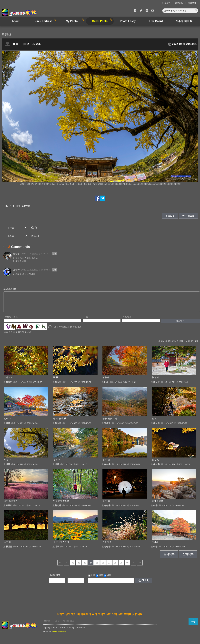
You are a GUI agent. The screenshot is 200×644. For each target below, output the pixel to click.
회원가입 (179, 3)
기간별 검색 (55, 578)
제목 (100, 579)
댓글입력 (180, 324)
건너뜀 (60, 566)
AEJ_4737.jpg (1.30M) (17, 206)
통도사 (35, 236)
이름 (86, 320)
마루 (16, 44)
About (16, 21)
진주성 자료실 (184, 21)
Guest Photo (100, 21)
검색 (141, 584)
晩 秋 (34, 228)
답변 (55, 254)
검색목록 (170, 216)
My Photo (72, 21)
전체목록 (190, 216)
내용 (108, 579)
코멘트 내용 (10, 289)
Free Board (156, 21)
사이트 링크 (68, 624)
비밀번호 (127, 320)
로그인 (167, 3)
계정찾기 (192, 3)
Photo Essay (128, 21)
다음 (134, 566)
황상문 (16, 254)
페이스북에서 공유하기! (97, 198)
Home (47, 624)
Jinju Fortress (44, 21)
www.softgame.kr (59, 635)
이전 (66, 566)
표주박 (16, 270)
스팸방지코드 (11, 320)
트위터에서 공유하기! (103, 198)
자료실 (56, 624)
